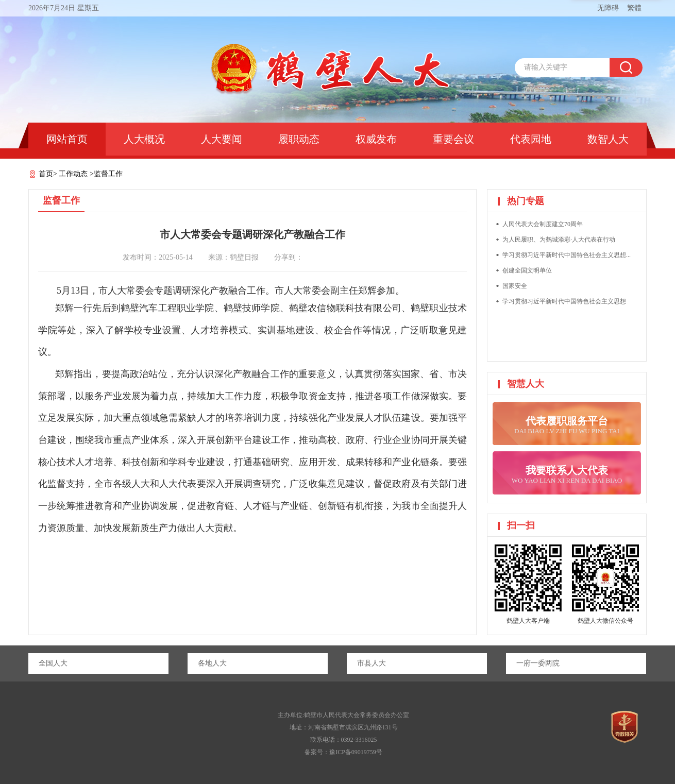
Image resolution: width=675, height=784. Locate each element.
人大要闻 (222, 139)
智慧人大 (526, 384)
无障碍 (608, 8)
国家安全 (515, 286)
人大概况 (144, 139)
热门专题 (526, 201)
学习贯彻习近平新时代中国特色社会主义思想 (564, 301)
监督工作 (108, 174)
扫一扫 (521, 525)
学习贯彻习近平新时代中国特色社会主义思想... (567, 255)
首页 (46, 174)
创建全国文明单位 (527, 270)
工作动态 (73, 174)
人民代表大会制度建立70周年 (543, 224)
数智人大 (608, 139)
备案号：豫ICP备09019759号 (343, 752)
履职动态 (299, 139)
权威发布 (376, 139)
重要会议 (453, 139)
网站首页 (67, 139)
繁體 (634, 8)
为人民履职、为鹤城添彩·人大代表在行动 (559, 240)
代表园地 (531, 139)
